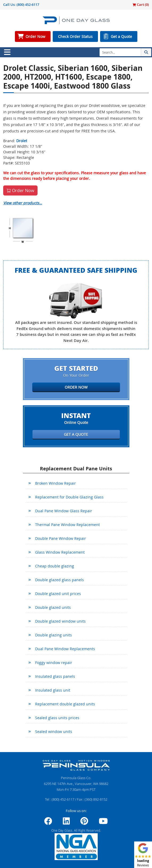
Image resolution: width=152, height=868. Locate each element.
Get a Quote (121, 36)
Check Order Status (75, 36)
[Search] (120, 52)
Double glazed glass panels (59, 580)
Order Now (35, 36)
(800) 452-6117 (28, 5)
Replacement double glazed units (65, 704)
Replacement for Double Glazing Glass (69, 497)
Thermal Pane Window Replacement (67, 525)
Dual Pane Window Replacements (65, 649)
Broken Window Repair (56, 483)
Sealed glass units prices (57, 718)
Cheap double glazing (55, 566)
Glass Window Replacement (60, 552)
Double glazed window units (60, 621)
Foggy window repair (54, 663)
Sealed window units (54, 732)
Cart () (141, 5)
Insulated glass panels (55, 676)
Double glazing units (54, 635)
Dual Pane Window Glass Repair (64, 511)
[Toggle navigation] (7, 52)
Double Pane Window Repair (61, 538)
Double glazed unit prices (58, 594)
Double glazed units (53, 607)
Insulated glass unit (53, 690)
